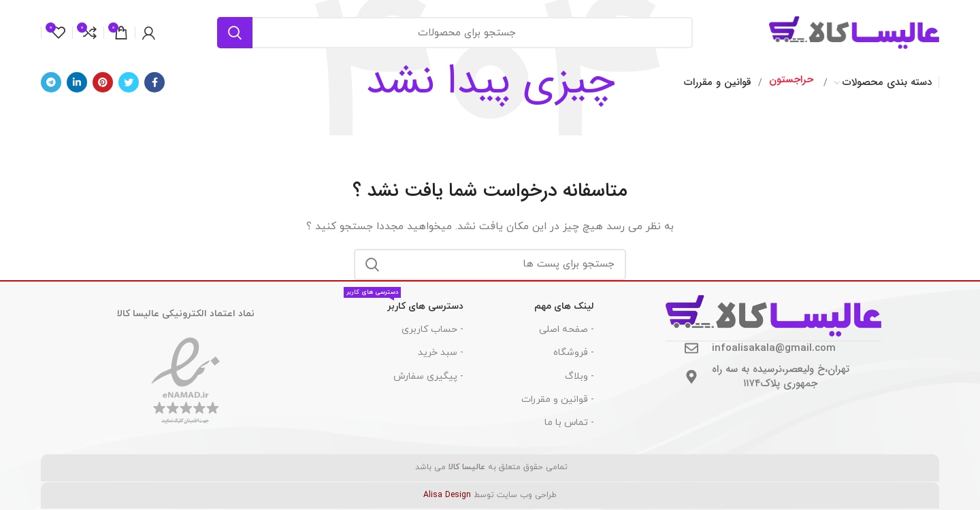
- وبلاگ (579, 376)
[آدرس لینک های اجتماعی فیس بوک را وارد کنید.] (154, 82)
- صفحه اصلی (567, 329)
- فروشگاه (574, 353)
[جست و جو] (455, 33)
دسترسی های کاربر (404, 304)
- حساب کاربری (432, 329)
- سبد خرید (441, 353)
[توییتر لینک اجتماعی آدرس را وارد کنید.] (129, 82)
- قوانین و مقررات (558, 400)
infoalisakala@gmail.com (774, 348)
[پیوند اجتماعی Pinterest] (103, 82)
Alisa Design (447, 495)
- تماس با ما (569, 423)
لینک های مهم (564, 306)
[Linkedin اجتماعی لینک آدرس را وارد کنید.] (77, 82)
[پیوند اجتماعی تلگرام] (51, 82)
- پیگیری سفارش (428, 376)
